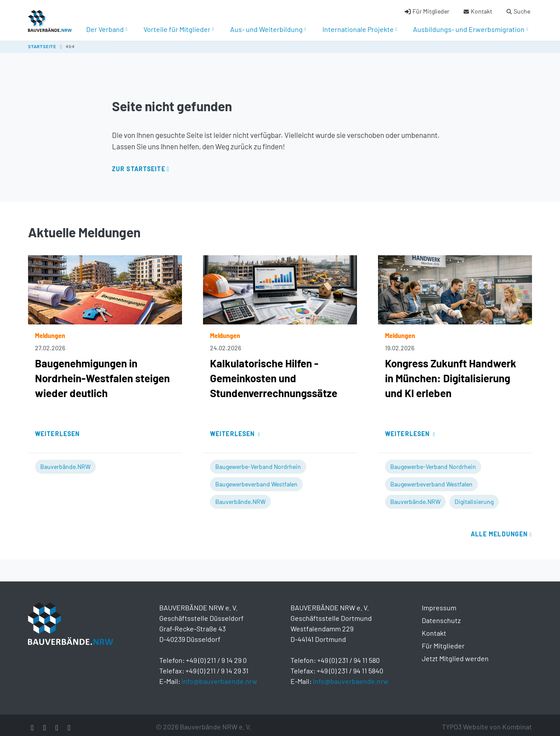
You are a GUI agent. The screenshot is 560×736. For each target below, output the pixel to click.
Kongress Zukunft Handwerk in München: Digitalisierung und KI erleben (451, 373)
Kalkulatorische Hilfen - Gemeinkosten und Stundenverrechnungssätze (274, 373)
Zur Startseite (139, 164)
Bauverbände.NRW (65, 461)
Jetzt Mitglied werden (455, 653)
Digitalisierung (474, 496)
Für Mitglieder (443, 640)
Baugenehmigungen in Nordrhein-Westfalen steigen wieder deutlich (102, 373)
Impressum (439, 602)
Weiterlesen (57, 428)
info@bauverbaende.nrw (219, 676)
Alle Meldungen (501, 529)
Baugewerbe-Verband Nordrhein (258, 461)
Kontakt (434, 628)
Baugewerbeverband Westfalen (256, 479)
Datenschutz (441, 615)
